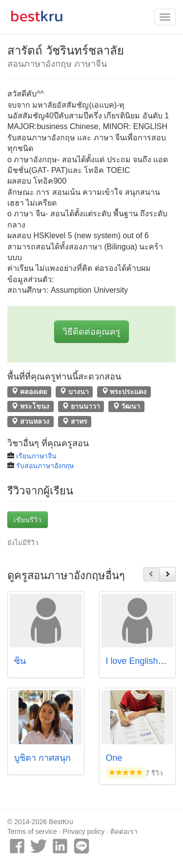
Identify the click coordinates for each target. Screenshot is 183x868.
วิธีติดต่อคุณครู (91, 332)
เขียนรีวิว (28, 520)
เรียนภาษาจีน (36, 456)
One (114, 758)
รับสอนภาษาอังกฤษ (45, 466)
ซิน (20, 661)
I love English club (141, 661)
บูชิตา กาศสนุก (42, 758)
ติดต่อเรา (124, 831)
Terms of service (32, 831)
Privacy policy (84, 831)
